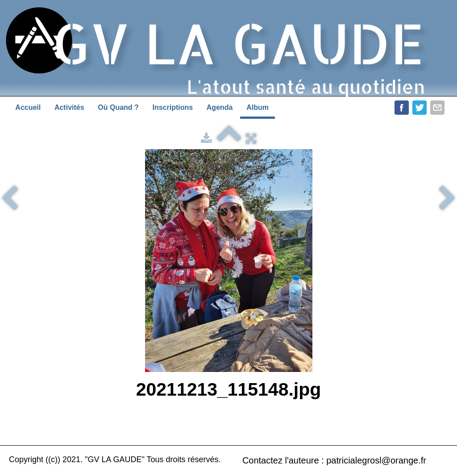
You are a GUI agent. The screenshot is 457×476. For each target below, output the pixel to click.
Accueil (28, 107)
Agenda (220, 107)
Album (258, 107)
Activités (69, 107)
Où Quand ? (118, 107)
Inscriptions (172, 107)
